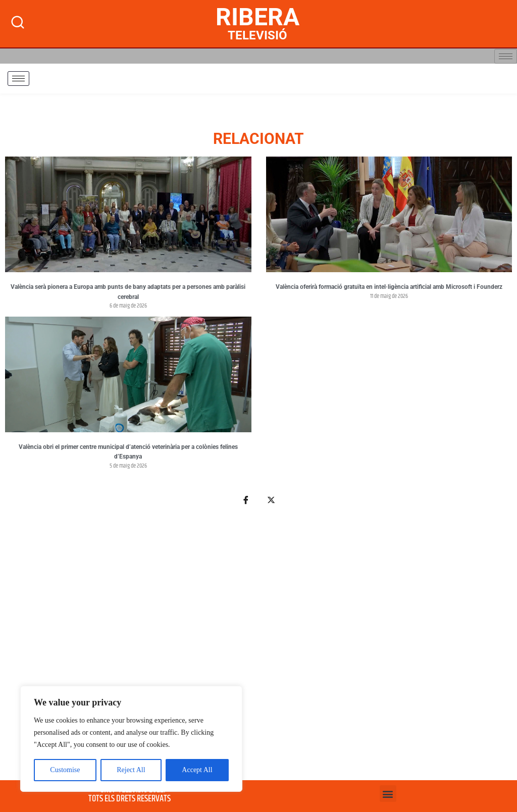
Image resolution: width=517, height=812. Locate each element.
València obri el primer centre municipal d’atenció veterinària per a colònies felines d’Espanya (128, 452)
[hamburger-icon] (506, 56)
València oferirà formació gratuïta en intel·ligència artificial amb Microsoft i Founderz (389, 287)
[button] (388, 794)
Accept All (197, 770)
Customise (65, 770)
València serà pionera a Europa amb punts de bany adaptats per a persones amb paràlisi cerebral (128, 292)
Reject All (131, 770)
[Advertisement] (258, 648)
